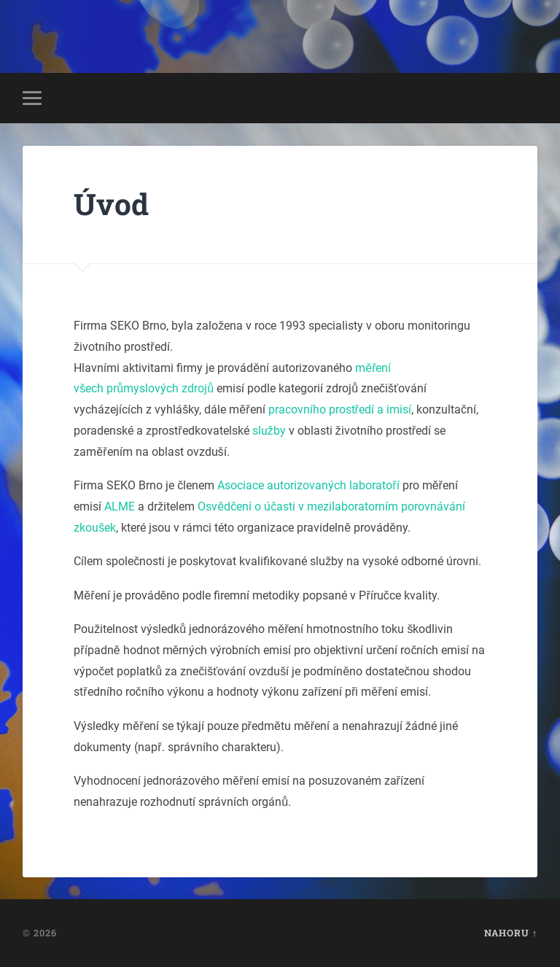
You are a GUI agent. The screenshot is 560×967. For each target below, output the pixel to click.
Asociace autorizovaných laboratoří (308, 485)
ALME (120, 506)
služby (269, 431)
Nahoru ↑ (511, 933)
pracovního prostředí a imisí (340, 409)
